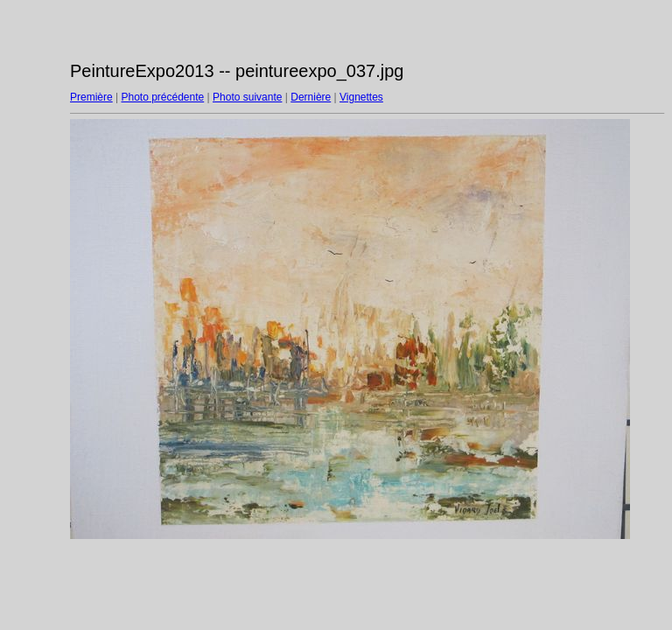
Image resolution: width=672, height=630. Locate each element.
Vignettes (361, 97)
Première (91, 97)
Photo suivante (247, 97)
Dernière (311, 97)
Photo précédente (162, 97)
